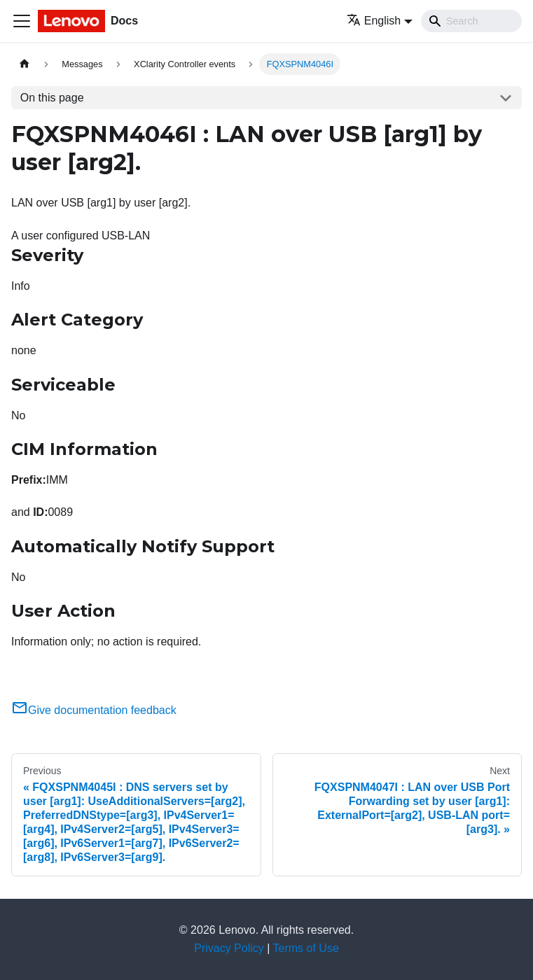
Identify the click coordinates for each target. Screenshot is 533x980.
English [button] (374, 21)
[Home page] (25, 64)
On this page (52, 98)
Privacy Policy (229, 948)
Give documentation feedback (94, 710)
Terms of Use (306, 948)
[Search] (471, 21)
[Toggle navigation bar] (22, 21)
